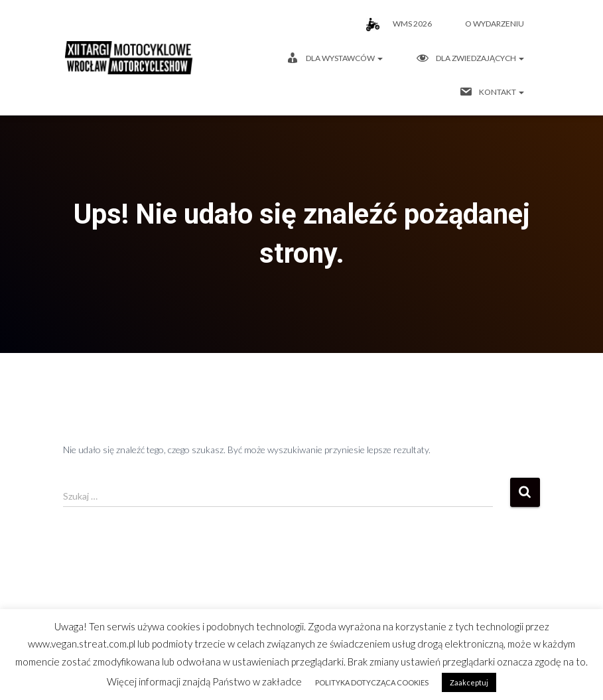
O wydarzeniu (495, 24)
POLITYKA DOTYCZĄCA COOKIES (372, 682)
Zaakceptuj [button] (469, 682)
